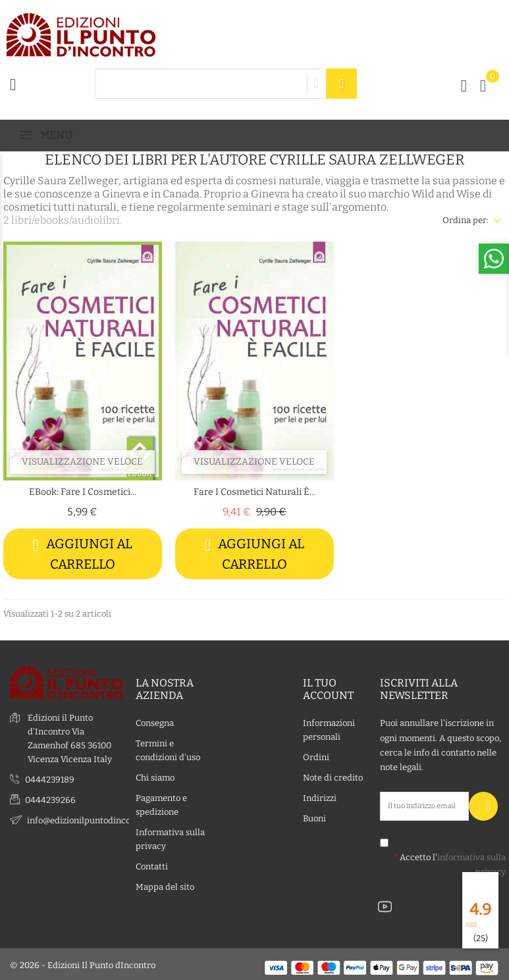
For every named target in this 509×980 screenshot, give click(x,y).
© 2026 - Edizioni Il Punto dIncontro (83, 963)
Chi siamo (155, 776)
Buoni (314, 816)
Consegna (155, 721)
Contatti (152, 864)
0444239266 (50, 798)
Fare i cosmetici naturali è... (254, 492)
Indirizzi (320, 796)
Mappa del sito (165, 885)
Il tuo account (328, 687)
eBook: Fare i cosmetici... (83, 492)
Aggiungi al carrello (83, 554)
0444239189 (50, 778)
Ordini (316, 755)
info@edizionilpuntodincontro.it (91, 818)
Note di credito (333, 776)
